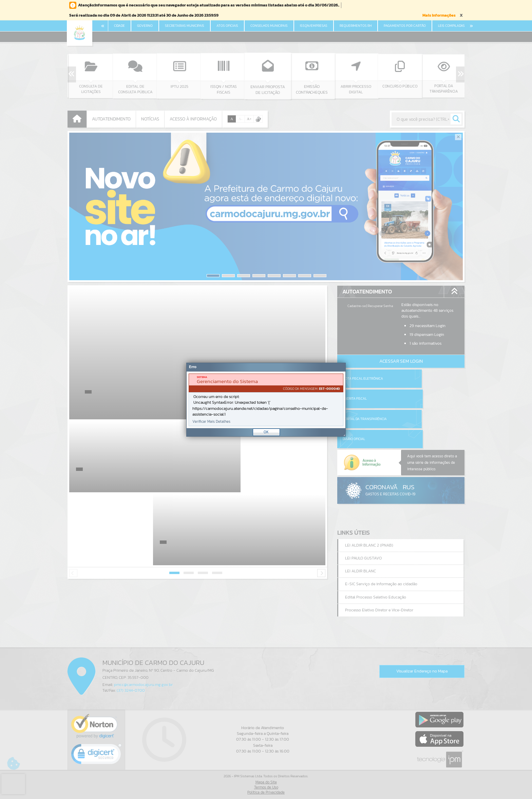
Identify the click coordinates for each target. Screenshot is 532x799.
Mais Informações (439, 15)
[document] (266, 400)
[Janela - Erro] (266, 400)
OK (266, 432)
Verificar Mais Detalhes (211, 422)
